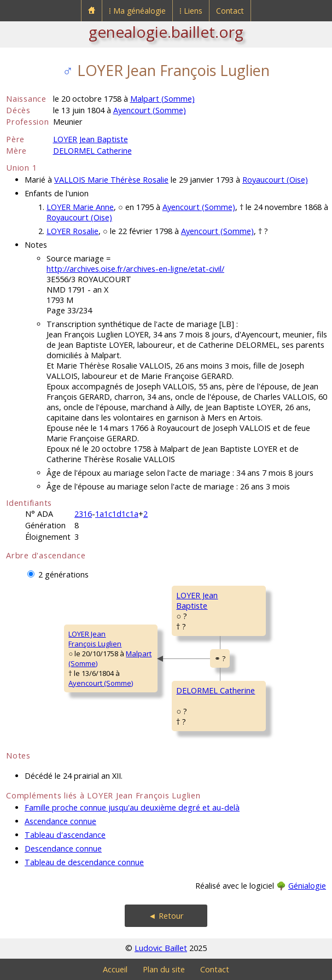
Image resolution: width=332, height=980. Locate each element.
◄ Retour (166, 916)
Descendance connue (63, 848)
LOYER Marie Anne (80, 207)
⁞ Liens (191, 11)
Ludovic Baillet (161, 948)
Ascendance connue (60, 821)
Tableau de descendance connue (84, 862)
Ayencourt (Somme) (150, 110)
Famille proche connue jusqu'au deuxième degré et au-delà (132, 807)
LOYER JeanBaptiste (197, 600)
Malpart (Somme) (162, 99)
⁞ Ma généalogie (137, 11)
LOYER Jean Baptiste (91, 139)
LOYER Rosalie (72, 231)
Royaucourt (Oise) (275, 180)
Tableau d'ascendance (65, 835)
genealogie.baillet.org (166, 32)
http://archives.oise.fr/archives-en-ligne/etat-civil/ (135, 269)
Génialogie (307, 886)
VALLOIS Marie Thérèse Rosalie (111, 180)
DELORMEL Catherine (92, 151)
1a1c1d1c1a (117, 514)
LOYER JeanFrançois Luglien (95, 639)
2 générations (63, 574)
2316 (83, 514)
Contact (230, 11)
